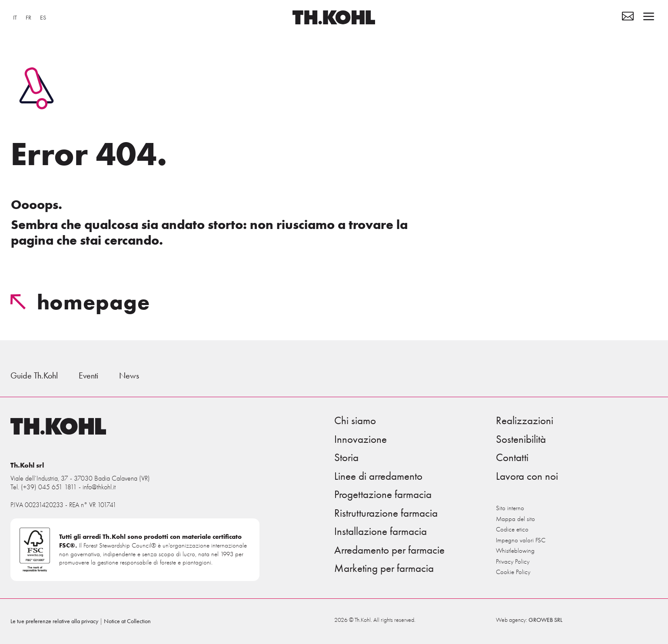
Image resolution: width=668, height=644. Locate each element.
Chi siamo (355, 421)
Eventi (88, 375)
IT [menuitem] (15, 18)
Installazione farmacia (381, 531)
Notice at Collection (127, 621)
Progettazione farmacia (383, 495)
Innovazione (361, 439)
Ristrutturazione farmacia (386, 513)
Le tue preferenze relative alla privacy (54, 621)
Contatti (512, 458)
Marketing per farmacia (384, 568)
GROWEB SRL (545, 620)
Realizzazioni (525, 421)
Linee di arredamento (378, 476)
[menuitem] (15, 18)
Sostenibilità (521, 439)
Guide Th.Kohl (34, 375)
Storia (346, 458)
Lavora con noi (527, 476)
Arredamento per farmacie (389, 550)
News (129, 375)
